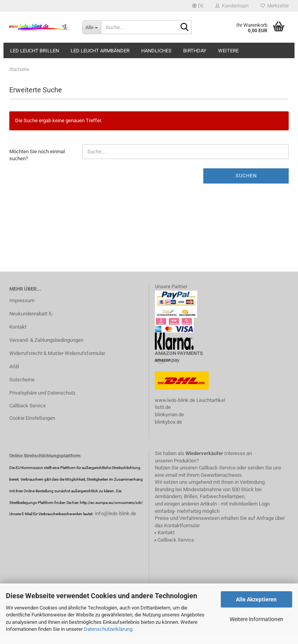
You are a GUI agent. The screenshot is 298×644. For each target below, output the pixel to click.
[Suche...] (92, 27)
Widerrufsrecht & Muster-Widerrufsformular (57, 353)
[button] (198, 6)
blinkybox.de (168, 422)
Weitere (228, 51)
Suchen (246, 176)
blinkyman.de (169, 415)
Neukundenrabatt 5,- (32, 314)
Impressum (22, 300)
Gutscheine (22, 380)
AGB (14, 366)
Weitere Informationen (256, 619)
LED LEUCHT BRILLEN (35, 51)
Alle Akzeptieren (256, 599)
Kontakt (18, 327)
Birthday (195, 51)
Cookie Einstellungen (32, 418)
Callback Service (28, 406)
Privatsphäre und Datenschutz (42, 393)
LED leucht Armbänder (100, 51)
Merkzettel (275, 6)
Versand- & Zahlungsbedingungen (46, 340)
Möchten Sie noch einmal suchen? (37, 155)
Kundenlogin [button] (232, 6)
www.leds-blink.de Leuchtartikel (190, 400)
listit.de (163, 407)
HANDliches (156, 51)
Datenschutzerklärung (108, 629)
